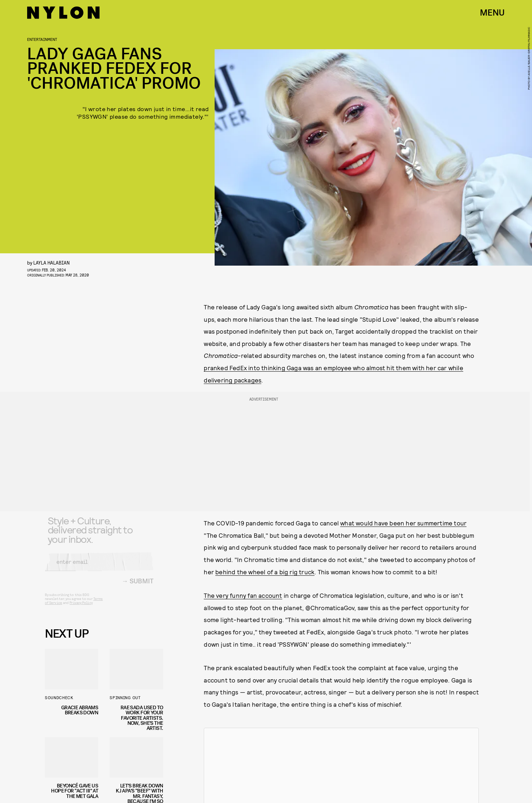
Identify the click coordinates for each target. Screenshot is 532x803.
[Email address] (99, 567)
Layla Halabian (52, 263)
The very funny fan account (243, 595)
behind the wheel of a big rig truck (265, 572)
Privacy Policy (81, 608)
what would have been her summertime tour (403, 523)
